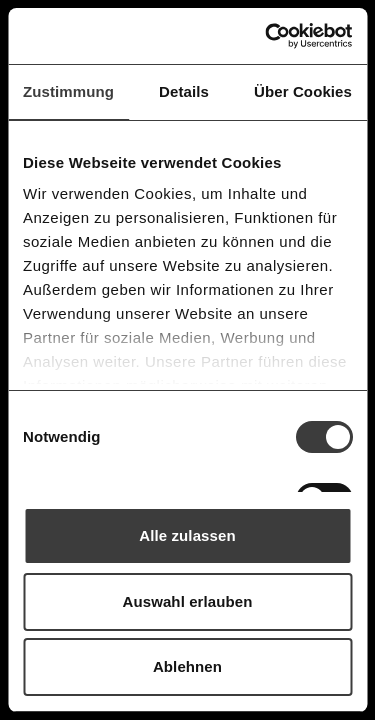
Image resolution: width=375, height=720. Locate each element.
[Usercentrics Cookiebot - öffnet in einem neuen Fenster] (267, 36)
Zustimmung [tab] (68, 91)
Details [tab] (184, 91)
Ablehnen (187, 666)
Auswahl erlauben (188, 601)
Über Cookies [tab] (303, 91)
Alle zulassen (187, 535)
